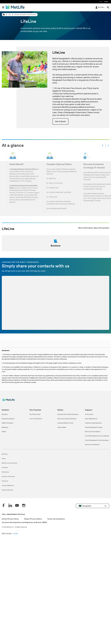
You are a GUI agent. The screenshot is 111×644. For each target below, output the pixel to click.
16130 (16, 534)
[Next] (108, 146)
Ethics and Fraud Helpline (93, 432)
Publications (5, 472)
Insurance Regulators (8, 486)
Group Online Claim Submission (67, 419)
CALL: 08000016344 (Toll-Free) (13, 514)
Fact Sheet (5, 468)
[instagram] (24, 506)
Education (5, 414)
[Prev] (103, 146)
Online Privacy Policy (10, 519)
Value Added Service (91, 419)
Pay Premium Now (35, 414)
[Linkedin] (10, 506)
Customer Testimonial (8, 477)
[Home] (4, 15)
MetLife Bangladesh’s (61, 59)
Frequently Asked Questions (93, 423)
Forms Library (89, 414)
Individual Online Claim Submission (68, 414)
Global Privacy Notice (33, 519)
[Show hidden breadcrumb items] (10, 15)
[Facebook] (4, 506)
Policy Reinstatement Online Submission (97, 440)
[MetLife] (10, 401)
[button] (60, 121)
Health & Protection (8, 423)
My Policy (5, 454)
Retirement (5, 427)
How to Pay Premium (36, 419)
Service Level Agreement (92, 445)
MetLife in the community (10, 463)
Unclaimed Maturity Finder (65, 423)
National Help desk (7, 490)
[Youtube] (17, 506)
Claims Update (62, 427)
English (106, 2)
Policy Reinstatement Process (94, 427)
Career (4, 459)
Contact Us (5, 481)
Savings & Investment (8, 419)
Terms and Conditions (56, 519)
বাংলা (101, 2)
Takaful (4, 432)
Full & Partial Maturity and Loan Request (97, 436)
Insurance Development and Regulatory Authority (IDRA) (24, 523)
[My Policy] (100, 7)
